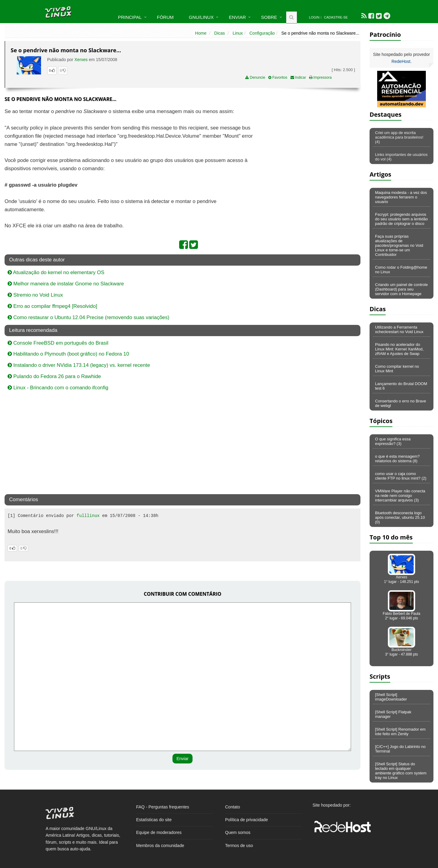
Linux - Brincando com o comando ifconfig (58, 388)
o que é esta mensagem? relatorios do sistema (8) (397, 459)
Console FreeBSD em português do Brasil (58, 343)
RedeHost (401, 61)
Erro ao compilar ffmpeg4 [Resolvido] (52, 306)
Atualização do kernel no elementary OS (56, 272)
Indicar (298, 77)
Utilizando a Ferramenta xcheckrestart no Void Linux (399, 329)
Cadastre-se (336, 17)
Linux (238, 33)
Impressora (320, 77)
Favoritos (278, 77)
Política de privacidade (247, 820)
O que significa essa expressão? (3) (393, 441)
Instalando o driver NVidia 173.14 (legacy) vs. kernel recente (79, 365)
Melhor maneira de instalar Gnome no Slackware (66, 284)
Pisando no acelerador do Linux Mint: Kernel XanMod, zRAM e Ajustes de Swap (399, 349)
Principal (130, 17)
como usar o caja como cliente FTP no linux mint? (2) (401, 476)
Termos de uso (239, 846)
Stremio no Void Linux (35, 295)
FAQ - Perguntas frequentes (163, 807)
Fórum (165, 17)
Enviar (237, 17)
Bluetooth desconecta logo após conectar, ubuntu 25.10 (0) (400, 517)
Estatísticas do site (154, 820)
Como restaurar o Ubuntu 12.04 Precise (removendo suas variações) (89, 317)
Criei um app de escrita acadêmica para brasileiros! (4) (399, 137)
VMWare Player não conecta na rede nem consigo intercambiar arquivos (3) (400, 496)
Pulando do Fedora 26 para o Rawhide (54, 376)
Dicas (219, 33)
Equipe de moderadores (159, 832)
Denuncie (255, 77)
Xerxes (81, 60)
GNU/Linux (201, 17)
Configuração (262, 33)
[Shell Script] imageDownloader (391, 697)
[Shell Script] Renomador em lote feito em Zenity (400, 732)
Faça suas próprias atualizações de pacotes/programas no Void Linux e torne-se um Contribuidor (399, 245)
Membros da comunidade (160, 846)
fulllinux (88, 516)
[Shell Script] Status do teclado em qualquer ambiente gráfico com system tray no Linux (401, 771)
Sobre (269, 17)
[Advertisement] (308, 152)
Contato (233, 807)
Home (201, 33)
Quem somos (238, 832)
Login (314, 17)
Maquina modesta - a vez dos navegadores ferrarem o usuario (401, 197)
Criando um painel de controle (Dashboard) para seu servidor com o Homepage (401, 289)
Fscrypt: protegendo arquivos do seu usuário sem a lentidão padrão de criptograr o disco (401, 219)
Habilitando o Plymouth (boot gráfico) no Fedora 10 (68, 354)
